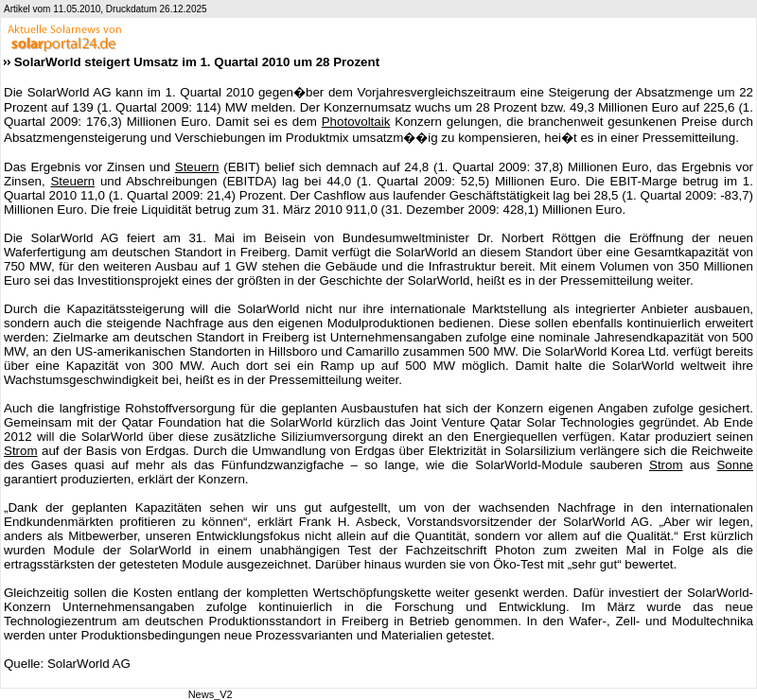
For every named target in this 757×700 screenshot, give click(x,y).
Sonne (735, 465)
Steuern (197, 167)
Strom (21, 451)
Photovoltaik (356, 122)
